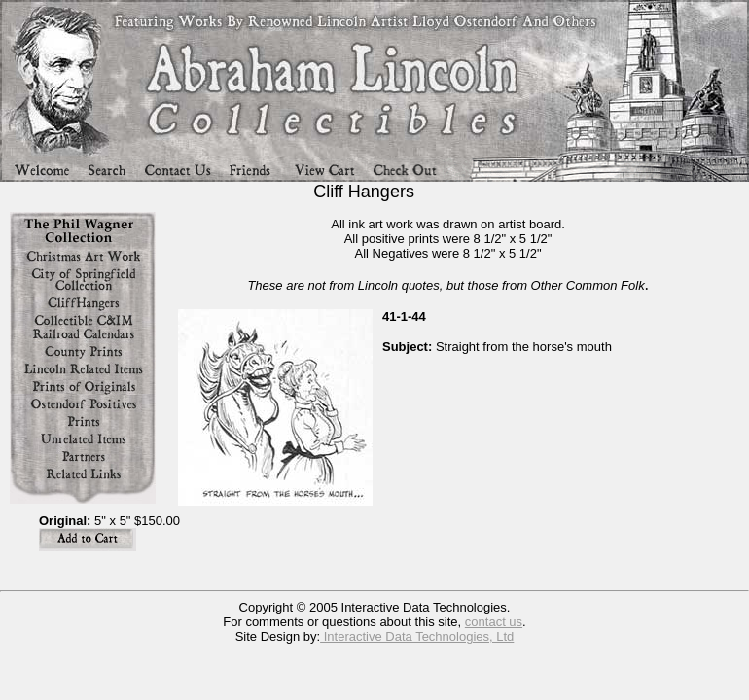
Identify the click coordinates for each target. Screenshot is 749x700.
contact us (494, 622)
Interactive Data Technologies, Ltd (417, 636)
